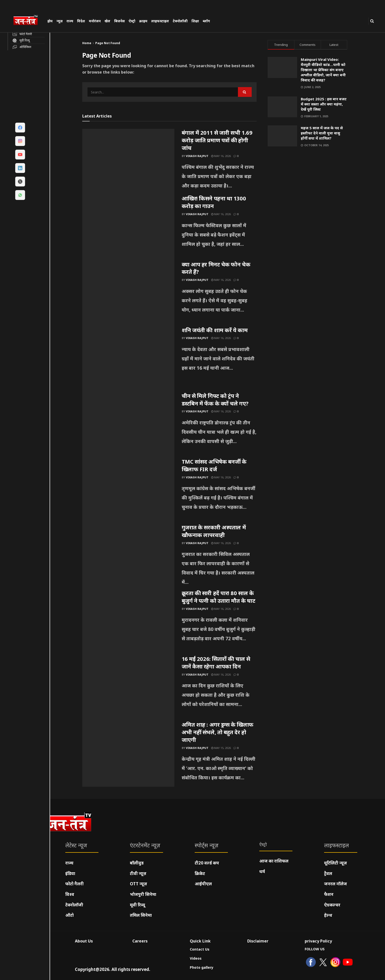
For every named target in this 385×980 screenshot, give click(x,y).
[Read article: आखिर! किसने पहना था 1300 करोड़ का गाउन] (128, 227)
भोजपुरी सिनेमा (143, 894)
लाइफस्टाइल (160, 21)
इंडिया (70, 873)
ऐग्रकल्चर (332, 905)
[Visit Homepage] (28, 21)
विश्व (70, 894)
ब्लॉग (206, 21)
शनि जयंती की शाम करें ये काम (215, 330)
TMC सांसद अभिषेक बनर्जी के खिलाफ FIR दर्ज (214, 465)
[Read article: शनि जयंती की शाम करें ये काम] (128, 359)
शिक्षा (195, 21)
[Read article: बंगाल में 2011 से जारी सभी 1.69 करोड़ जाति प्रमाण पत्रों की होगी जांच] (128, 162)
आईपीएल (203, 884)
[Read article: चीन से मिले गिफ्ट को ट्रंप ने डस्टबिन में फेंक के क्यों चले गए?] (128, 425)
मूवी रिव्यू (137, 905)
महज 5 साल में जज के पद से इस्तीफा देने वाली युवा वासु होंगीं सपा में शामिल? (322, 133)
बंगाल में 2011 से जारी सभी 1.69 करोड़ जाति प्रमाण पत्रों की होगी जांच (217, 140)
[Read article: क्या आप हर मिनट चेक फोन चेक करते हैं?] (128, 293)
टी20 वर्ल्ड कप (207, 863)
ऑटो (69, 915)
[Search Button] (372, 21)
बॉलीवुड (137, 863)
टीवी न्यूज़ (138, 873)
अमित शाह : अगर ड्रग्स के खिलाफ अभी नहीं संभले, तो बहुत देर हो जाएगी (218, 732)
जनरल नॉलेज (336, 884)
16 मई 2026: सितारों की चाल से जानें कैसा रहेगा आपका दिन (216, 662)
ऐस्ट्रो (132, 21)
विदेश (81, 21)
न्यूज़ (60, 21)
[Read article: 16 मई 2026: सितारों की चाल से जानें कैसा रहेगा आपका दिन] (128, 688)
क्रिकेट (200, 873)
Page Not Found (108, 43)
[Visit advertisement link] (308, 198)
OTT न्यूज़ (138, 884)
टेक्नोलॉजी (180, 21)
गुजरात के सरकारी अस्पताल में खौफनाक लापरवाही (214, 531)
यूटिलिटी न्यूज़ (336, 863)
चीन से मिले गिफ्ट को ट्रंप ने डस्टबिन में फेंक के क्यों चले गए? (215, 399)
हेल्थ (328, 915)
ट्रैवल (328, 873)
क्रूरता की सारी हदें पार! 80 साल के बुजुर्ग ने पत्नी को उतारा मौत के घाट (219, 597)
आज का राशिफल (274, 861)
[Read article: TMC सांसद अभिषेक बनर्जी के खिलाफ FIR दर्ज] (128, 491)
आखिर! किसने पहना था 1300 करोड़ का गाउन (214, 202)
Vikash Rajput (197, 156)
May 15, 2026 (221, 748)
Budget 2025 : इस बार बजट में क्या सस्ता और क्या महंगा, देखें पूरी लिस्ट (324, 104)
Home (87, 43)
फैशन (329, 894)
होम (50, 21)
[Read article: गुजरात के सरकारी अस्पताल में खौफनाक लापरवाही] (128, 556)
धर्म (262, 871)
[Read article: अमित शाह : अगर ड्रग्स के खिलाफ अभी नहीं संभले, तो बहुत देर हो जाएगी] (128, 754)
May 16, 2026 (221, 156)
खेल (107, 21)
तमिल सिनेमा (141, 915)
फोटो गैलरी (75, 884)
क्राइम (143, 21)
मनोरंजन (95, 21)
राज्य (70, 21)
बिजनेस (119, 21)
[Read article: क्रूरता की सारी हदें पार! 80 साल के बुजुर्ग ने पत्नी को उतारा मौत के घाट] (128, 622)
